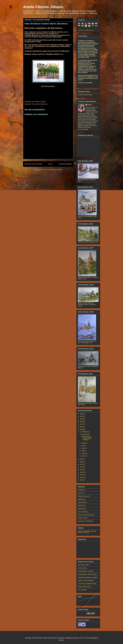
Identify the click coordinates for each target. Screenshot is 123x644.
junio (83, 446)
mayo (83, 448)
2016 (82, 467)
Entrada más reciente (33, 164)
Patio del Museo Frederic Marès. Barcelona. (87, 438)
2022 (82, 424)
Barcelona (81, 603)
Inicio (50, 164)
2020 (82, 429)
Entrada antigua (65, 164)
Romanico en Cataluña (85, 521)
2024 (82, 419)
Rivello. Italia (82, 518)
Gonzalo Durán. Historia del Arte (88, 574)
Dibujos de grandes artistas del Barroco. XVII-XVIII (87, 532)
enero (83, 456)
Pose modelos (82, 512)
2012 (82, 477)
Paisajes (80, 509)
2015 (82, 470)
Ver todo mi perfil (83, 129)
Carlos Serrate (82, 568)
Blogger (61, 640)
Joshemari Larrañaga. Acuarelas (88, 577)
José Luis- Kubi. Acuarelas (86, 580)
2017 (82, 464)
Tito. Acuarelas (82, 590)
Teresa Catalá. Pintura (85, 587)
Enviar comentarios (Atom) (53, 170)
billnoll (81, 638)
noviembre (85, 434)
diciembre (85, 432)
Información (81, 502)
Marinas (80, 505)
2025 (82, 416)
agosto (84, 443)
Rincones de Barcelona (40, 104)
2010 (82, 480)
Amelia (90, 105)
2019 (82, 459)
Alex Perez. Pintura (84, 565)
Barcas (80, 493)
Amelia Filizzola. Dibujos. (44, 7)
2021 (82, 427)
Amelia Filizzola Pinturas (85, 95)
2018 (82, 462)
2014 (82, 472)
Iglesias (80, 499)
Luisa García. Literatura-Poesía (87, 584)
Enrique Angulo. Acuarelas (86, 571)
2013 (82, 475)
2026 (82, 414)
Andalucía (81, 490)
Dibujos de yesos (83, 496)
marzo (84, 453)
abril (83, 451)
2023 (82, 422)
